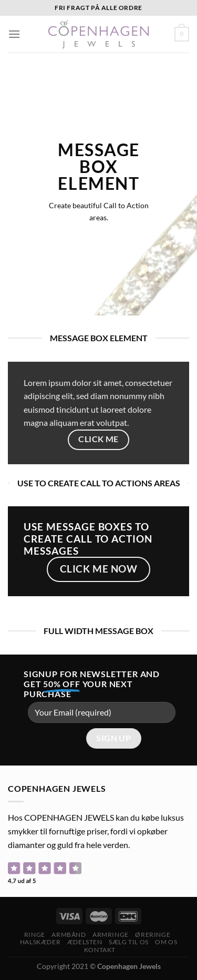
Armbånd (69, 935)
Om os (166, 942)
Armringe (111, 935)
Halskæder (40, 942)
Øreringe (153, 935)
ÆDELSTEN (85, 942)
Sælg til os (129, 942)
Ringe (35, 935)
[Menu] (14, 34)
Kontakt (100, 950)
